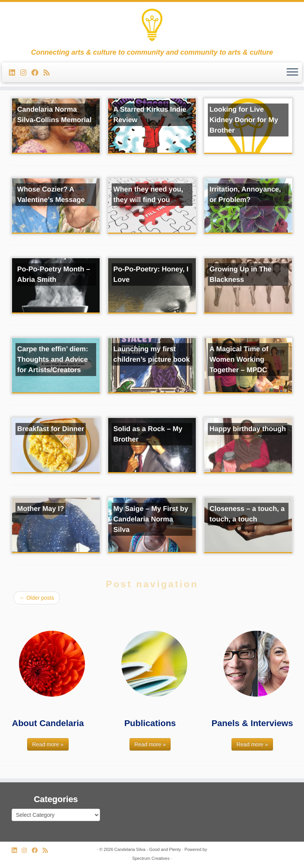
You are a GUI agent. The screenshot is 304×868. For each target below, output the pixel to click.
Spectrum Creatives (151, 858)
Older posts (37, 598)
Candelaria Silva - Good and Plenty (148, 849)
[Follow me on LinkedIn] (15, 73)
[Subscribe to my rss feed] (49, 73)
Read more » (48, 744)
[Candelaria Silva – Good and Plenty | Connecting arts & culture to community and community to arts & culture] (152, 25)
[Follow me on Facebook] (37, 73)
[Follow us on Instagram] (26, 73)
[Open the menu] (292, 72)
